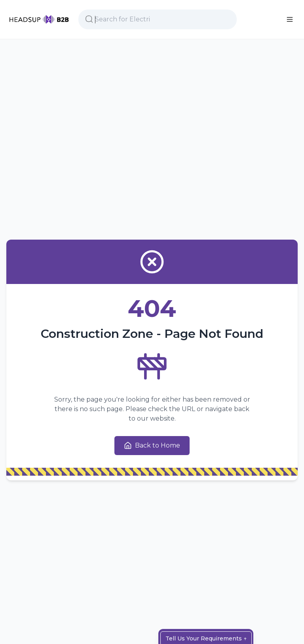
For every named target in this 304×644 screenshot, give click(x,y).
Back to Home (152, 446)
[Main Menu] (290, 19)
